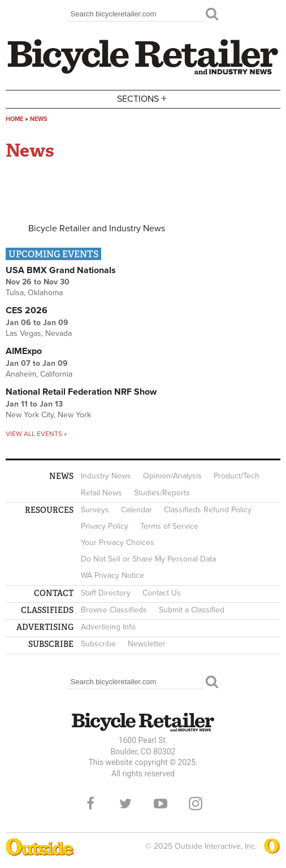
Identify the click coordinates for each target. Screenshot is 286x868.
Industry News (106, 476)
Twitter (125, 804)
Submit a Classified (192, 610)
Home (14, 119)
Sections (143, 98)
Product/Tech (237, 476)
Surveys (95, 510)
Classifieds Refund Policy (208, 510)
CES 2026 (27, 310)
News (39, 119)
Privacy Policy (105, 526)
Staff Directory (106, 593)
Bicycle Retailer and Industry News (97, 228)
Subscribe (98, 644)
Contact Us (162, 593)
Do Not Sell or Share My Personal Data (148, 559)
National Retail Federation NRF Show (81, 392)
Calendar (136, 510)
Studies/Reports (162, 493)
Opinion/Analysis (172, 476)
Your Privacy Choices (118, 543)
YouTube (161, 804)
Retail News (101, 493)
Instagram (196, 804)
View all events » (36, 434)
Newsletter (147, 644)
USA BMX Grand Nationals (61, 270)
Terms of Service (169, 526)
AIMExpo (24, 351)
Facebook (90, 804)
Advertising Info (108, 627)
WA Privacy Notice (112, 575)
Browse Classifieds (114, 610)
